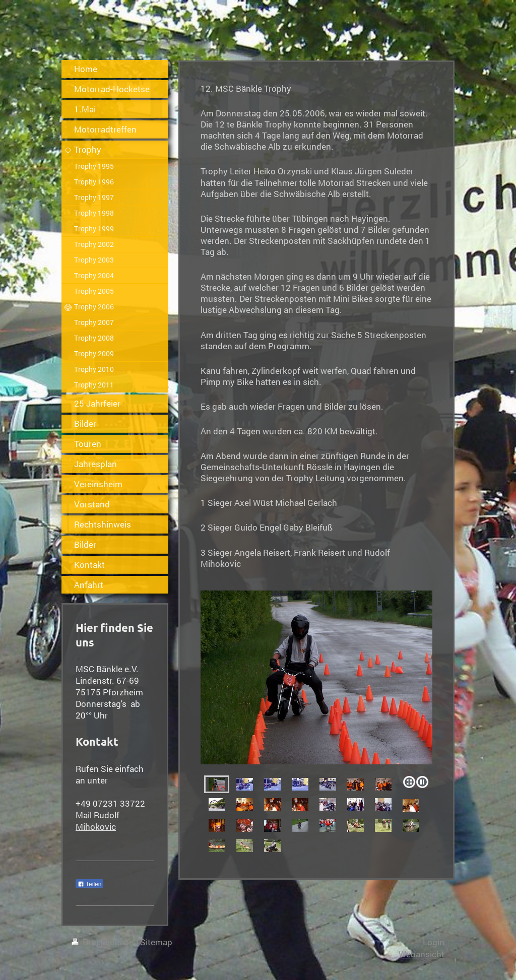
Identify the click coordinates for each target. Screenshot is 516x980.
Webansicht (422, 954)
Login (434, 942)
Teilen (89, 884)
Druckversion (104, 942)
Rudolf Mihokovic (98, 821)
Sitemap (156, 942)
